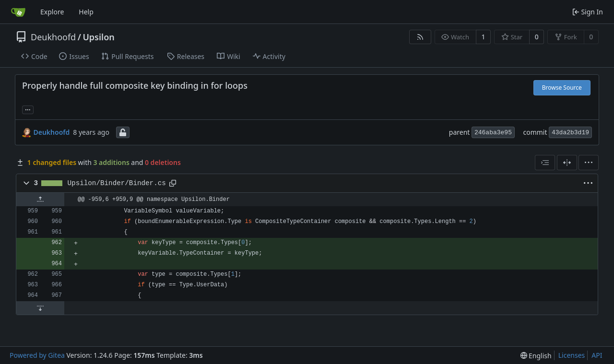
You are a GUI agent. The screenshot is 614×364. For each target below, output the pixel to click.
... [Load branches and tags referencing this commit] (28, 109)
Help (86, 12)
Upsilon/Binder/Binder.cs (117, 183)
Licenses (572, 355)
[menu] (589, 163)
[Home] (18, 12)
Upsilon (98, 37)
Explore (52, 12)
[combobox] (545, 163)
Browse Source (562, 88)
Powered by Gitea (37, 355)
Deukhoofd (53, 37)
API (597, 355)
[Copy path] (173, 183)
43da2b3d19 (570, 133)
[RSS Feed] (420, 37)
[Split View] (567, 163)
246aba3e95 (493, 133)
